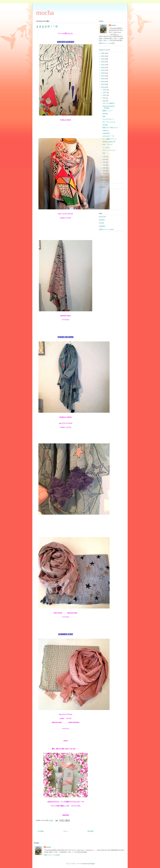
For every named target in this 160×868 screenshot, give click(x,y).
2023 (103, 59)
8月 (104, 101)
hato (104, 153)
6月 (104, 159)
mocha (45, 13)
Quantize (102, 220)
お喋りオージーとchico (106, 229)
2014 (103, 84)
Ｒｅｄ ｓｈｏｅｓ (109, 150)
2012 (103, 177)
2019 (103, 70)
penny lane (102, 217)
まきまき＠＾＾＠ (108, 136)
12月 (105, 90)
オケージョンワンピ (109, 122)
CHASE (101, 223)
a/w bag (105, 125)
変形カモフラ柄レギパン (110, 128)
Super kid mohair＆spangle (109, 107)
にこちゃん (106, 147)
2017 (103, 76)
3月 (104, 168)
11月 (105, 92)
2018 (103, 73)
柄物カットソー (107, 111)
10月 (105, 95)
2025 (103, 53)
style (104, 116)
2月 (104, 171)
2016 (103, 79)
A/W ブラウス (107, 145)
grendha (105, 114)
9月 (104, 98)
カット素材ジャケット (110, 139)
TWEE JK (106, 130)
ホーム (66, 831)
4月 (104, 165)
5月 (104, 162)
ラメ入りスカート (108, 119)
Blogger (92, 864)
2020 (103, 67)
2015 (103, 82)
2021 (103, 65)
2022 (103, 62)
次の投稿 (41, 831)
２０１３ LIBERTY (109, 103)
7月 (104, 157)
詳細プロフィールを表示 (107, 43)
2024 (103, 56)
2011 (103, 180)
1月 (104, 173)
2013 (103, 87)
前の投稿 (90, 831)
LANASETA (106, 133)
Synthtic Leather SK (109, 142)
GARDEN (102, 226)
